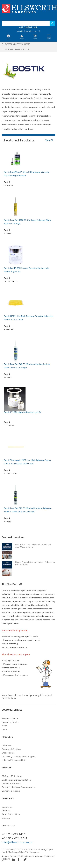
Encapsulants (8, 753)
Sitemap (6, 818)
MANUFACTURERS (12, 50)
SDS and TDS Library (12, 776)
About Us (6, 811)
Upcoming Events (10, 722)
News (5, 726)
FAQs (4, 729)
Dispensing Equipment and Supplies (19, 756)
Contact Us (7, 807)
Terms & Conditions (11, 814)
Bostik (26, 50)
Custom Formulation (11, 784)
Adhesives (7, 746)
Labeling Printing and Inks (14, 760)
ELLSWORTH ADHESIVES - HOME (16, 44)
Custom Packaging (11, 791)
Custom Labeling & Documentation (19, 787)
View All (49, 140)
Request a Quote (10, 718)
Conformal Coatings (11, 749)
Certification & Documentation (16, 780)
